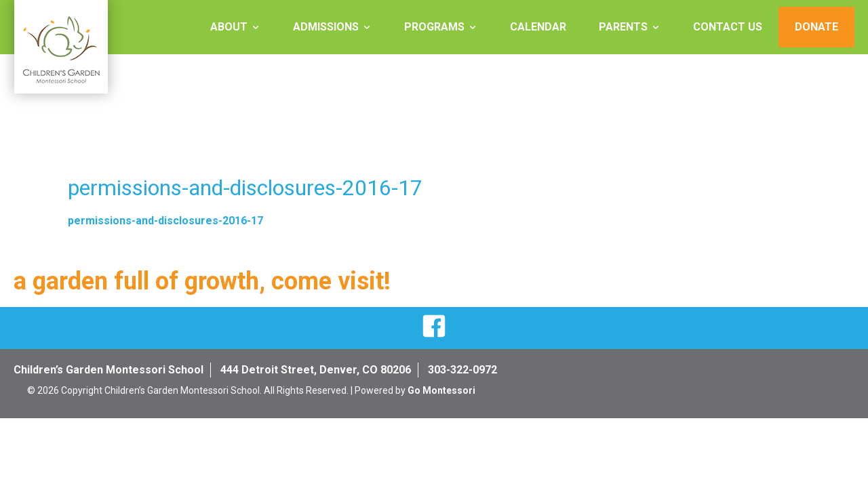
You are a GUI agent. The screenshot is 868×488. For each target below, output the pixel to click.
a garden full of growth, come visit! (202, 281)
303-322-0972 (462, 370)
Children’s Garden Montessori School (108, 370)
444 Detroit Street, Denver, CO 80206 (316, 370)
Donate (816, 27)
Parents (623, 27)
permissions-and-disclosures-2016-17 (165, 221)
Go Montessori (441, 390)
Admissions (326, 27)
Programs (434, 27)
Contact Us (728, 27)
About (229, 27)
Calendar (538, 27)
